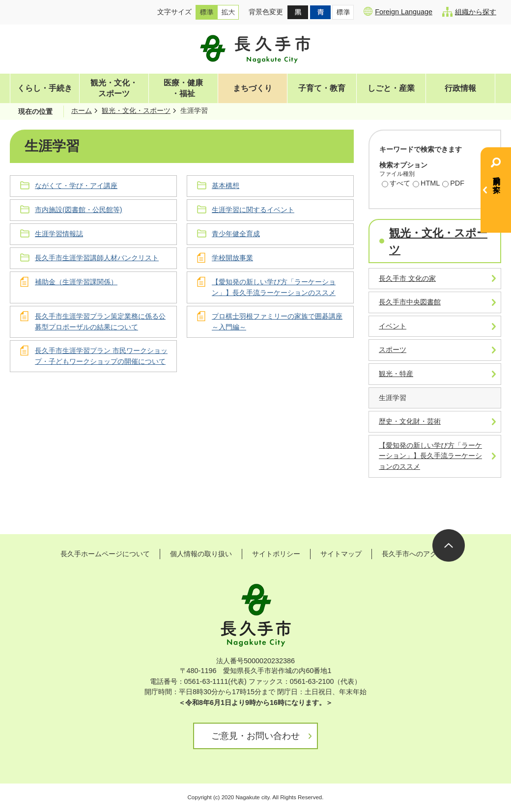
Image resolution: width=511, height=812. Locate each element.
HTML (426, 184)
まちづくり (253, 88)
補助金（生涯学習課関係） (76, 282)
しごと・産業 (391, 88)
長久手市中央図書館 (410, 302)
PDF (453, 184)
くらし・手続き (45, 88)
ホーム (82, 110)
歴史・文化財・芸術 (410, 421)
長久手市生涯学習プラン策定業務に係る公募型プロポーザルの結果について (100, 322)
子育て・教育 (322, 88)
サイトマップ (341, 554)
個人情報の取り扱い (201, 554)
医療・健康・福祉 (183, 88)
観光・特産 (396, 374)
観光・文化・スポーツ (114, 88)
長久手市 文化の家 (407, 278)
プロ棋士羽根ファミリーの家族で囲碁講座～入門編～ (277, 322)
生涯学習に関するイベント (253, 210)
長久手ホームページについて (105, 554)
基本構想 (226, 186)
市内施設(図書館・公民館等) (79, 210)
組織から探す (469, 12)
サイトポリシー (276, 554)
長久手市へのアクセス (416, 554)
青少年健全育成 (236, 234)
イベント (393, 326)
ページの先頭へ (449, 545)
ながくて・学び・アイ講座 (76, 186)
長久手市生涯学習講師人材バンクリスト (97, 258)
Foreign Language (398, 11)
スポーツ (393, 350)
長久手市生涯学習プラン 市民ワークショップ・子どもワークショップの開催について (101, 356)
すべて (396, 184)
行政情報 (460, 88)
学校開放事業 (232, 258)
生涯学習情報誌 (59, 234)
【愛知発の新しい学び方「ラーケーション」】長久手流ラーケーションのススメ (274, 287)
